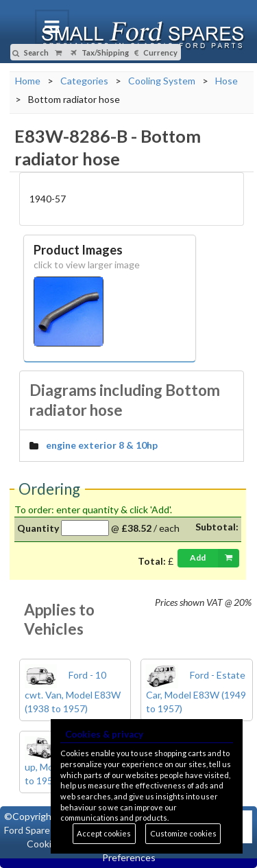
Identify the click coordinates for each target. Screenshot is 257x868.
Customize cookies (183, 833)
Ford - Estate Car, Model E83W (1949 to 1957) (196, 692)
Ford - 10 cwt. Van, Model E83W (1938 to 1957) (73, 692)
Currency (156, 52)
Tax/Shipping (100, 52)
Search (30, 52)
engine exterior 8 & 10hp (102, 445)
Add (215, 558)
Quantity (38, 528)
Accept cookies (104, 833)
